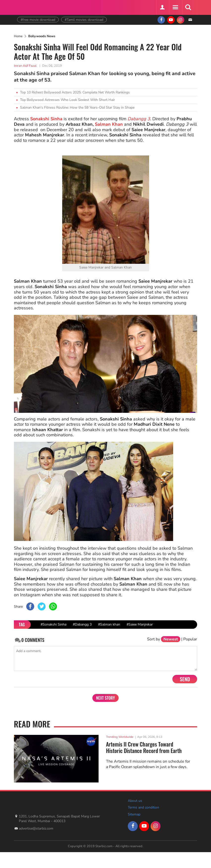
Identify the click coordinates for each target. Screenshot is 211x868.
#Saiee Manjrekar (140, 624)
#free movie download (38, 20)
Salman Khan (109, 124)
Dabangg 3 (139, 119)
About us (135, 801)
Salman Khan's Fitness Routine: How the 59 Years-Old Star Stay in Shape (77, 107)
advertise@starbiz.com (36, 828)
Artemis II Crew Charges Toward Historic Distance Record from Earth (144, 747)
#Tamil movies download (84, 20)
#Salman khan (109, 624)
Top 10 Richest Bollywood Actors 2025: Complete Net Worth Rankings (75, 92)
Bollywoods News (42, 36)
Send (185, 679)
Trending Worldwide (120, 737)
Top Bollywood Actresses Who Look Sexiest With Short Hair (67, 100)
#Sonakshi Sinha (53, 624)
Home (18, 36)
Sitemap (134, 814)
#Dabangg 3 (82, 624)
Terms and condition (143, 807)
